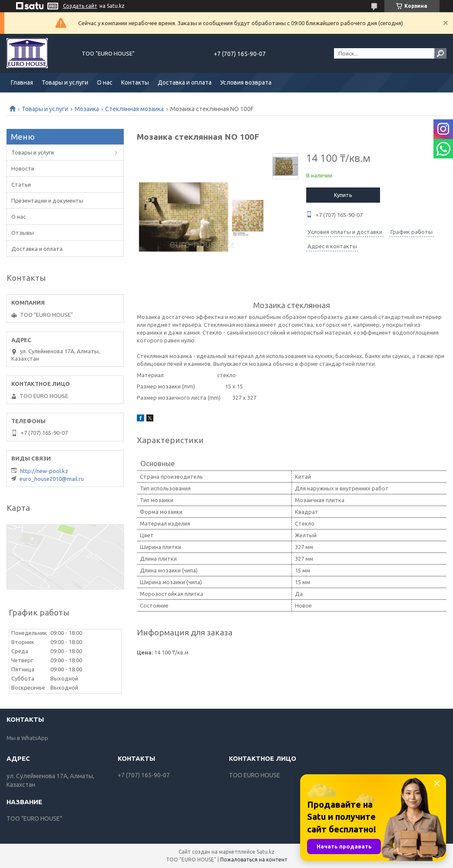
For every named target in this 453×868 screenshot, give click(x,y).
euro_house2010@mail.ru (52, 479)
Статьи (21, 184)
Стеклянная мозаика (134, 109)
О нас (105, 82)
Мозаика (87, 109)
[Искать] (440, 53)
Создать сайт (80, 6)
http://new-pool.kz (44, 471)
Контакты (135, 82)
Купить (343, 195)
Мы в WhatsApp (27, 738)
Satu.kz (266, 852)
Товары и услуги (65, 82)
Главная (22, 82)
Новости (23, 168)
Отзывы (23, 233)
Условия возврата (246, 82)
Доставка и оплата (185, 82)
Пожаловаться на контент (254, 860)
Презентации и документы (47, 201)
